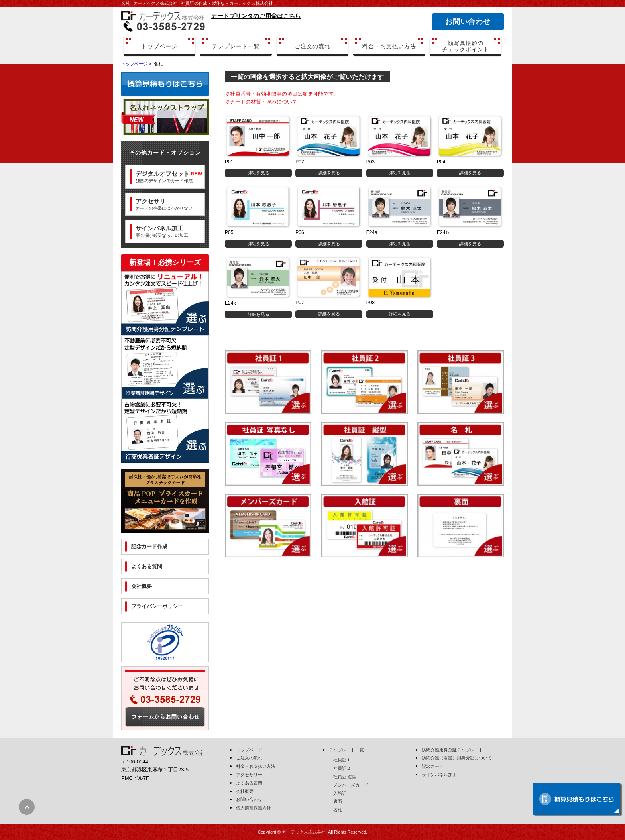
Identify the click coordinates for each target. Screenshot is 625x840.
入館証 (340, 793)
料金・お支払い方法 (389, 46)
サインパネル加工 (439, 775)
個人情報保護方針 (254, 808)
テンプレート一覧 (236, 46)
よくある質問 (147, 566)
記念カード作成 (149, 546)
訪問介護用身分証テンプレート (452, 750)
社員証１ (342, 760)
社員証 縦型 (345, 777)
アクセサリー (249, 775)
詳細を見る (258, 173)
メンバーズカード (351, 785)
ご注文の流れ (312, 46)
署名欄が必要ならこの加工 (162, 231)
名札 (338, 810)
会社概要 (142, 586)
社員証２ (342, 768)
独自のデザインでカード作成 (169, 177)
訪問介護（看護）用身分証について (457, 758)
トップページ (159, 46)
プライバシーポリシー (157, 606)
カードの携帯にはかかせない (164, 204)
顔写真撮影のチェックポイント (466, 46)
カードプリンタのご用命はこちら (256, 16)
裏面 (338, 801)
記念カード (433, 766)
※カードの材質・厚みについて (261, 102)
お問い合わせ (468, 22)
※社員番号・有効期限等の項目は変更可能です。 (282, 94)
